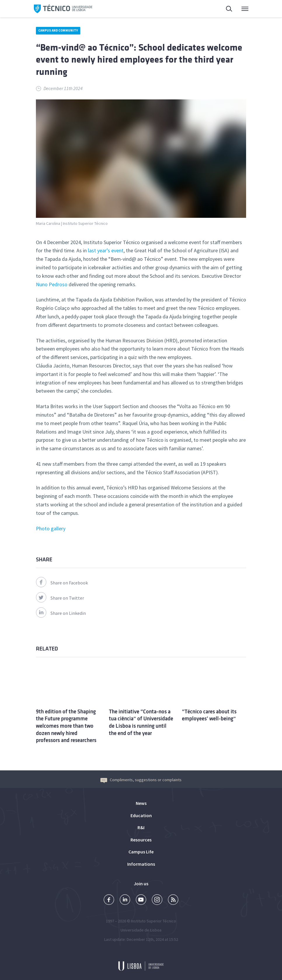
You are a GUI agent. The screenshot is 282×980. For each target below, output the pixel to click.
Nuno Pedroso (52, 284)
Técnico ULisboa (63, 9)
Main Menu (245, 10)
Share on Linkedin (61, 613)
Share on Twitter (60, 598)
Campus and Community (58, 30)
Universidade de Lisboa (141, 930)
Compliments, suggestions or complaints (141, 780)
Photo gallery (51, 528)
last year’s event (106, 250)
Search (229, 10)
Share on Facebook (62, 583)
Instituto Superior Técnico (154, 921)
